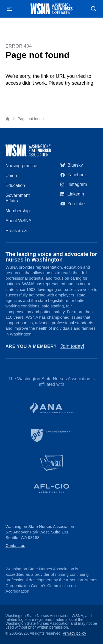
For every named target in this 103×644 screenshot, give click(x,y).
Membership (18, 211)
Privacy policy (74, 633)
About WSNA (18, 221)
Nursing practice (21, 166)
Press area (16, 231)
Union (11, 176)
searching (83, 83)
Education (15, 185)
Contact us (15, 545)
